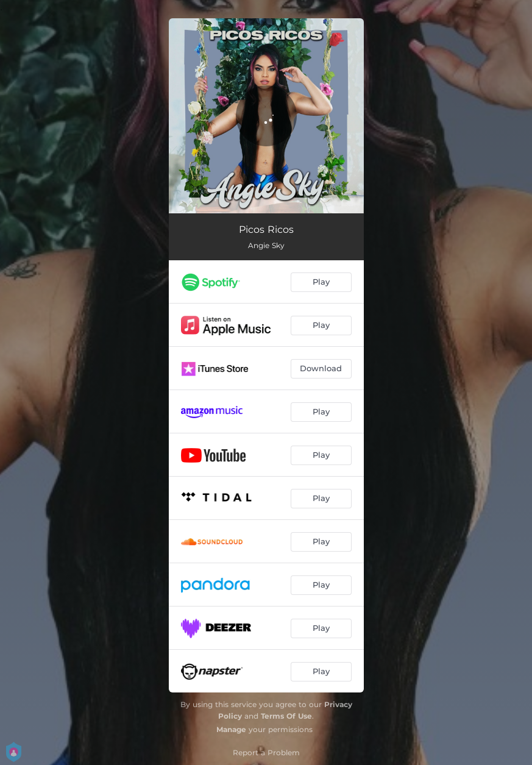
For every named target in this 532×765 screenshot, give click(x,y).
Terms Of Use (286, 716)
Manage (231, 729)
